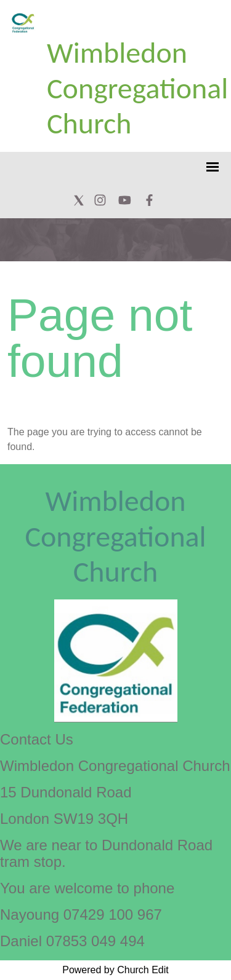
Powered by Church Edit (115, 970)
